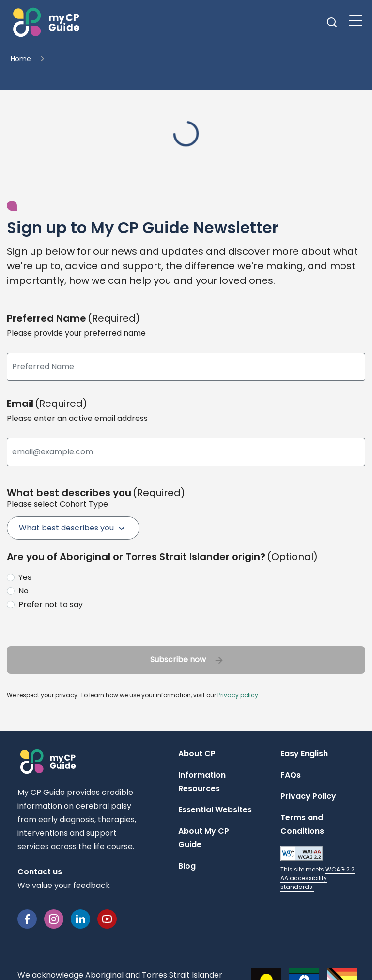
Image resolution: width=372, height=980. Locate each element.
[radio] (184, 577)
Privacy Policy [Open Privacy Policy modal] (308, 796)
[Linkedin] (80, 918)
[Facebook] (27, 918)
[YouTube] (107, 918)
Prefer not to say (51, 604)
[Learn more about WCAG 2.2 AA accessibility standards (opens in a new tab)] (318, 869)
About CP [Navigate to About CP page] (197, 754)
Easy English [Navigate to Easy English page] (304, 754)
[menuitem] (73, 528)
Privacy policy (238, 695)
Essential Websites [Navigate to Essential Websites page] (215, 810)
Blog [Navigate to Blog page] (187, 866)
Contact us (40, 872)
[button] (45, 22)
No (23, 591)
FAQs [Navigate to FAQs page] (291, 775)
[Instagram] (54, 918)
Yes (25, 577)
